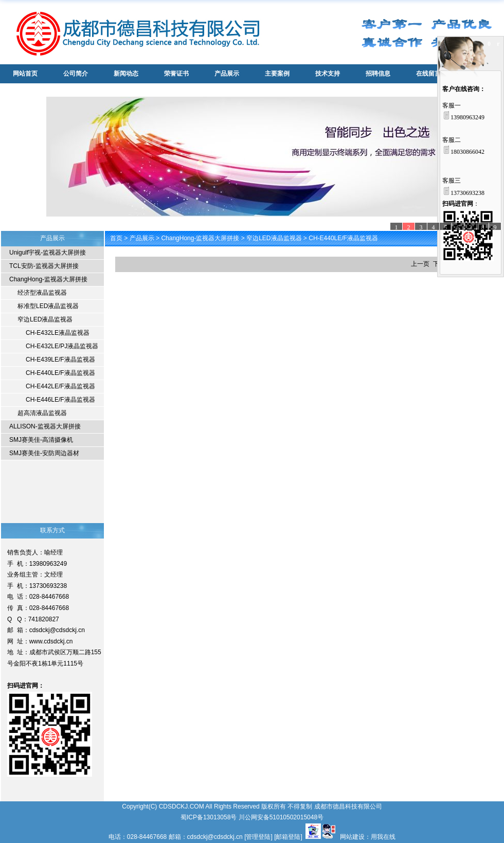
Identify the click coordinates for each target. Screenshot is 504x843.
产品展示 (142, 238)
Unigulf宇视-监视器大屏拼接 (48, 253)
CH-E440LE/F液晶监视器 (60, 373)
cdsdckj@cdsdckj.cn (57, 630)
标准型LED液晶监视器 (48, 306)
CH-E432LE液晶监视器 (58, 333)
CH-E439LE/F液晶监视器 (60, 360)
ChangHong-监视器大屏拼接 (48, 279)
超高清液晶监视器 (42, 413)
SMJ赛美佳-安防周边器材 (44, 453)
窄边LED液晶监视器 (45, 319)
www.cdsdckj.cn (51, 641)
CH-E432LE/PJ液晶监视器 (62, 346)
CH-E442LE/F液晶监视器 (60, 386)
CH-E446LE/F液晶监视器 (60, 400)
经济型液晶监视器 (42, 293)
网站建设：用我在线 (368, 837)
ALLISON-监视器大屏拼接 (45, 426)
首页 (116, 238)
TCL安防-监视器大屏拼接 (44, 266)
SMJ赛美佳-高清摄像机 (41, 440)
